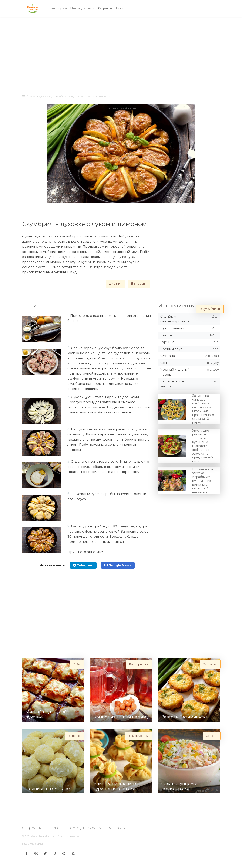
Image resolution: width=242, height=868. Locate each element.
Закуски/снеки (40, 96)
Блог (120, 8)
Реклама (56, 828)
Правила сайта (32, 844)
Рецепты (106, 8)
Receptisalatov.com (44, 836)
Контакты (117, 828)
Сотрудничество (86, 828)
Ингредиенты (82, 8)
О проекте (32, 828)
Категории (58, 8)
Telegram (83, 565)
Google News (118, 565)
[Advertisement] (121, 51)
